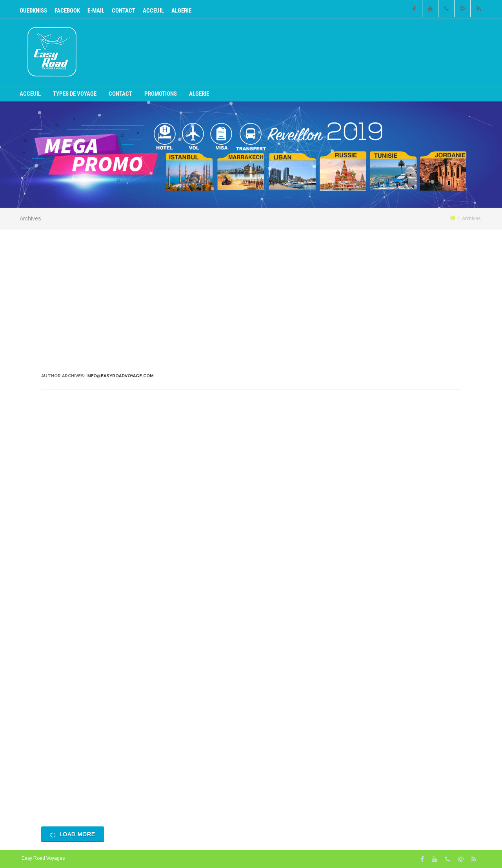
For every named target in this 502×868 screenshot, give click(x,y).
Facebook (67, 11)
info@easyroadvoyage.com (120, 376)
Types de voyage (75, 94)
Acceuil (153, 11)
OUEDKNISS (33, 11)
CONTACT (124, 11)
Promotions (161, 94)
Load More (72, 835)
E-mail (96, 11)
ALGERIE (181, 11)
